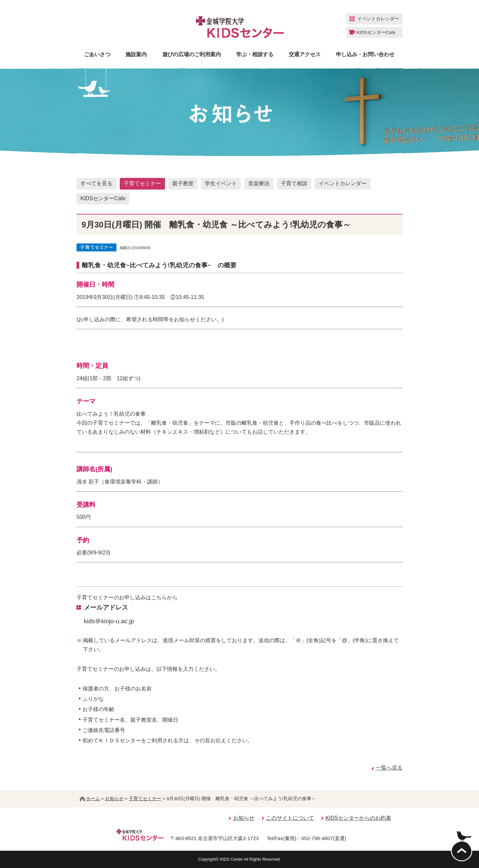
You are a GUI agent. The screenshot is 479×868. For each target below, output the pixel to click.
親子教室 (183, 183)
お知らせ (114, 799)
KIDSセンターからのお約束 (358, 818)
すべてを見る (96, 183)
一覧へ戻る (389, 768)
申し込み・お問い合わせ (365, 55)
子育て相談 (294, 183)
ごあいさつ (97, 55)
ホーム (90, 799)
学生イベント (221, 183)
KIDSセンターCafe (103, 198)
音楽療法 (259, 183)
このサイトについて (290, 818)
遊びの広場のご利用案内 (192, 55)
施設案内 (136, 55)
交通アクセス (305, 55)
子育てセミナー (142, 183)
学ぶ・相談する (255, 55)
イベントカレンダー (343, 183)
